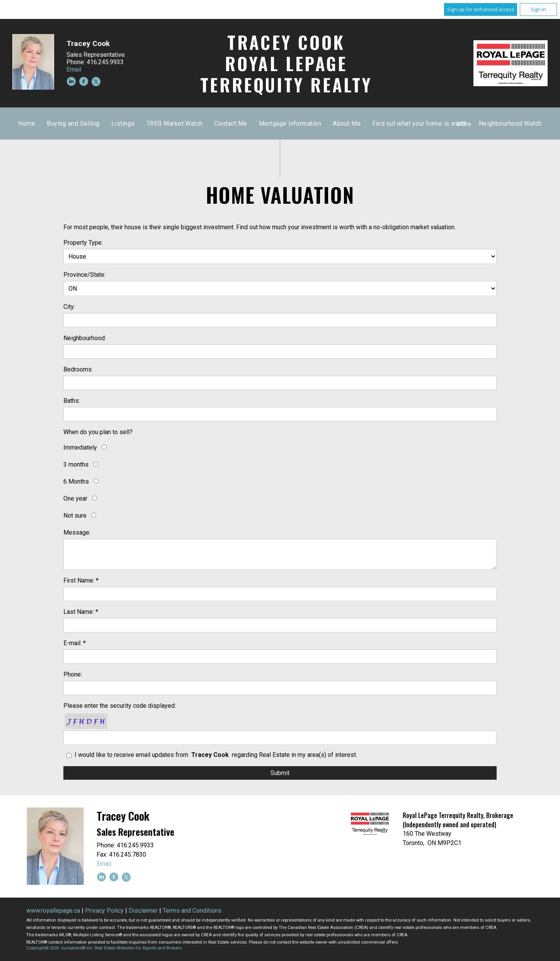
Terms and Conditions (192, 911)
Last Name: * (81, 612)
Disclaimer (143, 911)
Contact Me (378, 124)
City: (69, 307)
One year (75, 498)
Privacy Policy (104, 911)
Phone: (73, 674)
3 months (76, 464)
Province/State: (84, 275)
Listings (270, 124)
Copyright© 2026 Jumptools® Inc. (60, 948)
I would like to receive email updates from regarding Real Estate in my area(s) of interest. (216, 755)
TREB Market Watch (322, 124)
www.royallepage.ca (53, 911)
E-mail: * (75, 643)
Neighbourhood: (85, 338)
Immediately (80, 447)
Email (74, 69)
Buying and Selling (220, 124)
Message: (77, 532)
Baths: (72, 401)
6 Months (76, 481)
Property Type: (83, 243)
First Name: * (81, 580)
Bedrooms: (78, 369)
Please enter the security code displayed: (120, 706)
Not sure (75, 515)
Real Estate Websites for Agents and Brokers (138, 948)
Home (174, 124)
